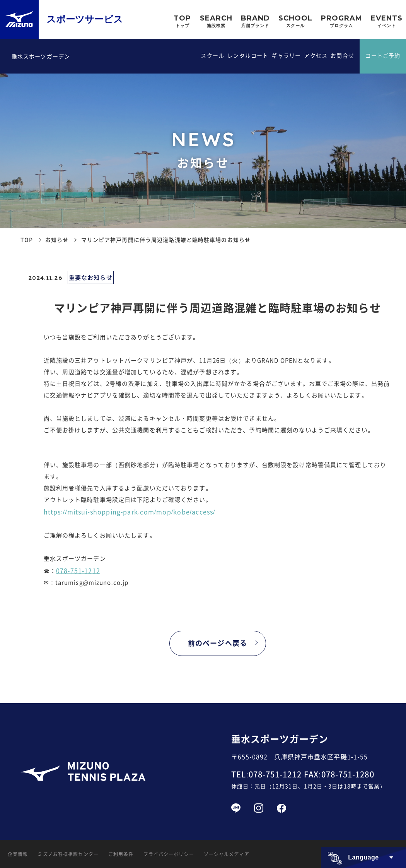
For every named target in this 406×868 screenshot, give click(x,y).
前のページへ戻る (217, 643)
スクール (212, 55)
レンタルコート (248, 55)
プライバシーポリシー (169, 854)
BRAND (255, 22)
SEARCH (216, 22)
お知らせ (57, 240)
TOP (182, 22)
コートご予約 (383, 55)
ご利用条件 (121, 854)
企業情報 (18, 854)
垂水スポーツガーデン (41, 56)
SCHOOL (295, 22)
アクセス (316, 55)
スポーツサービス (85, 19)
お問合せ (342, 55)
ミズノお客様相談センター (68, 854)
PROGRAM (342, 22)
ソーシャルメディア (227, 854)
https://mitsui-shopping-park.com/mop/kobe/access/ (130, 512)
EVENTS (387, 22)
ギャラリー (286, 55)
